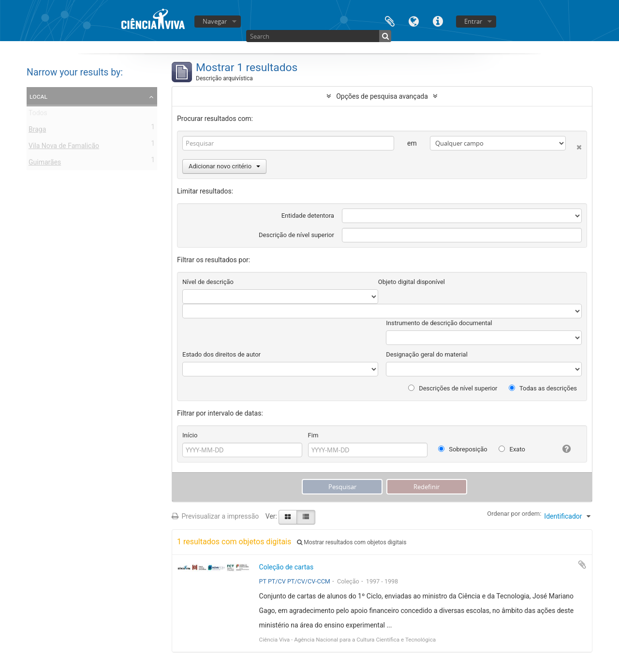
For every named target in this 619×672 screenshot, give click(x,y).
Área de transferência (390, 21)
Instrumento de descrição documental (439, 323)
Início (190, 435)
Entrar (473, 21)
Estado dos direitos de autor (221, 354)
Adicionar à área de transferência (582, 565)
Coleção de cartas (287, 567)
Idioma (414, 21)
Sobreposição (463, 449)
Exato (512, 449)
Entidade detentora (308, 216)
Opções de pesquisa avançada (382, 96)
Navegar (215, 21)
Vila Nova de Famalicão (64, 148)
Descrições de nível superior (453, 388)
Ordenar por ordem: (514, 514)
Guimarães (45, 164)
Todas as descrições (543, 388)
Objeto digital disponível (412, 282)
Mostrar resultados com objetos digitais (352, 542)
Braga (37, 131)
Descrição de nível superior (296, 235)
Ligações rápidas (438, 21)
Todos (38, 115)
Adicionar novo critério (224, 166)
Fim (313, 435)
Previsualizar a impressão (215, 516)
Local (38, 96)
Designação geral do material (427, 354)
